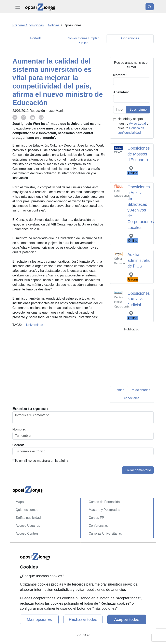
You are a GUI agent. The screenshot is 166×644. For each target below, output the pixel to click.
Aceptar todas (127, 619)
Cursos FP (96, 518)
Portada (36, 38)
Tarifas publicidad (28, 518)
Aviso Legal (137, 124)
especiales (132, 398)
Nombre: (19, 429)
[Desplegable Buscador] (150, 7)
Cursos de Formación (104, 502)
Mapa (20, 502)
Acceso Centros (27, 533)
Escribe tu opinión (30, 409)
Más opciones (39, 619)
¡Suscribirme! (138, 109)
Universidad (34, 325)
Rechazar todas (83, 619)
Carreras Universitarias (105, 533)
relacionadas (141, 390)
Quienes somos (27, 510)
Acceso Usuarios (28, 526)
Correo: (18, 445)
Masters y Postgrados (104, 510)
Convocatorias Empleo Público (83, 41)
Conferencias (98, 526)
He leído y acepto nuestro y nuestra (133, 126)
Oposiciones (130, 38)
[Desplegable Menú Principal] (18, 7)
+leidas (119, 390)
